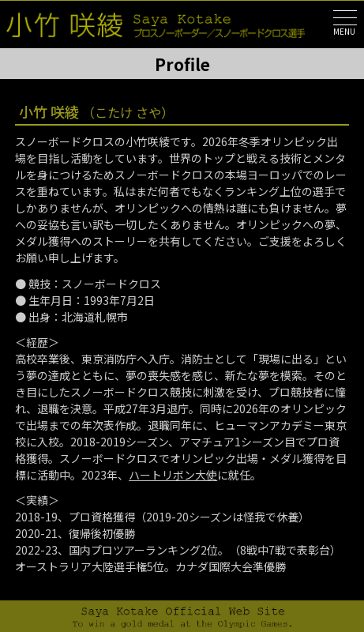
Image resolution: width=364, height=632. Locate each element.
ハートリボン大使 (173, 475)
